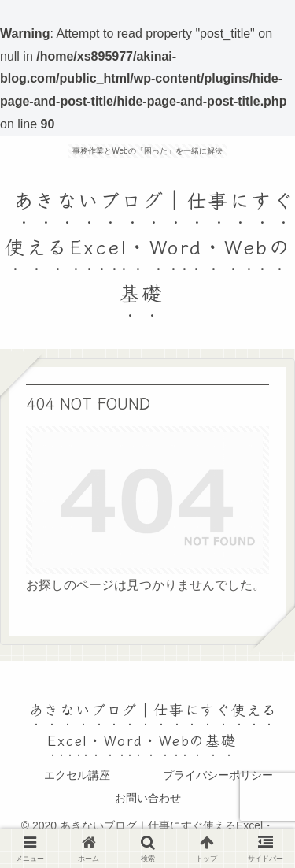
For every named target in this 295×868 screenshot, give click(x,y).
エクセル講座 (77, 775)
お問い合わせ (148, 798)
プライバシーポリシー (218, 775)
